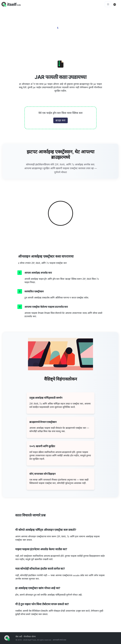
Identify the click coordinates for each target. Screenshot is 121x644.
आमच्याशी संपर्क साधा (59, 640)
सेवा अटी (19, 636)
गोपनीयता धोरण (30, 636)
